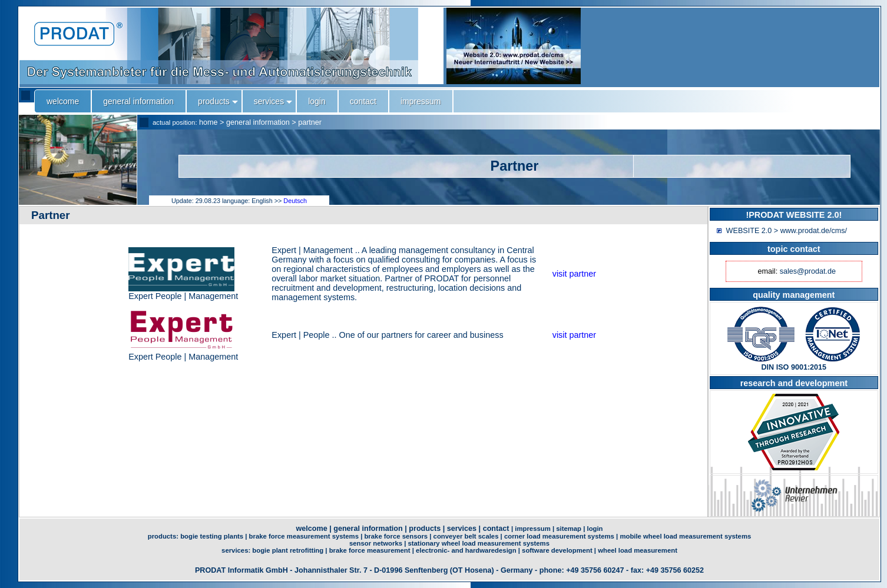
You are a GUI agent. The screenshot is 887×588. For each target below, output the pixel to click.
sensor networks (376, 543)
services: (237, 550)
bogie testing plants (212, 536)
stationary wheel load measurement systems (479, 543)
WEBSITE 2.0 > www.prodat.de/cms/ (787, 231)
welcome (311, 529)
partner (310, 122)
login (595, 529)
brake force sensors (396, 536)
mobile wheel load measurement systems (685, 536)
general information (258, 122)
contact (496, 529)
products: (164, 536)
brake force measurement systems (304, 536)
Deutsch (295, 201)
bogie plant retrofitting (288, 550)
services (462, 529)
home (208, 122)
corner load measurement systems (559, 536)
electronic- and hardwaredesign (466, 550)
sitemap (569, 529)
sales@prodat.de (808, 271)
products (425, 529)
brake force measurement (370, 550)
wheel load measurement (638, 550)
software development (557, 550)
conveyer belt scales (466, 536)
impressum (532, 529)
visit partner (574, 274)
